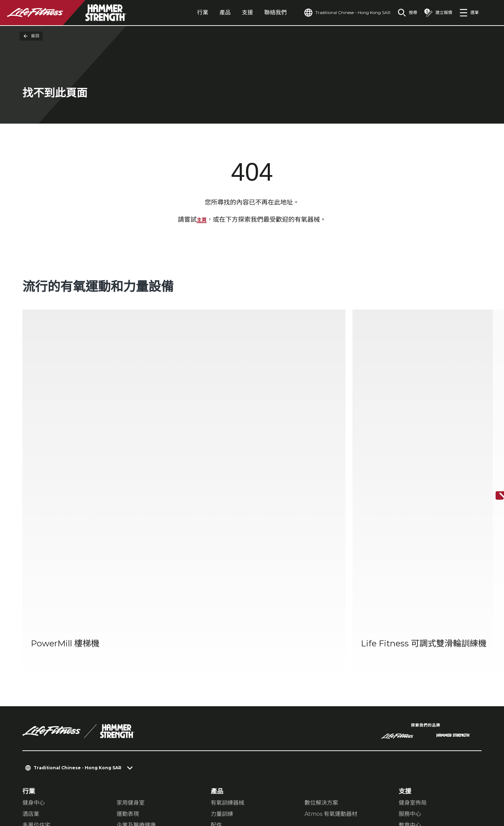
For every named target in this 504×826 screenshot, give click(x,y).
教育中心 (410, 641)
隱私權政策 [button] (98, 784)
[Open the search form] (402, 13)
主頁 (202, 221)
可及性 (32, 711)
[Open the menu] (469, 13)
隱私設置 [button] (64, 784)
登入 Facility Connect (57, 738)
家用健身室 (131, 619)
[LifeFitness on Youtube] (465, 790)
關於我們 (35, 657)
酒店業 (31, 630)
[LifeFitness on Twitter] (440, 790)
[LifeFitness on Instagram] (414, 790)
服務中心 (410, 630)
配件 (216, 641)
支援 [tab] (231, 12)
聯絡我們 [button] (34, 784)
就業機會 (35, 724)
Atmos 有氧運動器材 (331, 630)
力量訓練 (222, 630)
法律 (29, 697)
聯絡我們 (259, 12)
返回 (31, 36)
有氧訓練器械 (227, 619)
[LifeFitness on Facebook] (389, 790)
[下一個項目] (493, 404)
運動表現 (128, 630)
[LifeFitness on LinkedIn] (364, 790)
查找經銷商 (38, 671)
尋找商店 (35, 684)
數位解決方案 (321, 619)
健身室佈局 (413, 619)
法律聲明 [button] (132, 784)
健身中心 (34, 619)
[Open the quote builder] (435, 13)
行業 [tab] (187, 12)
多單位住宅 (36, 641)
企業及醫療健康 (136, 641)
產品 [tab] (209, 12)
